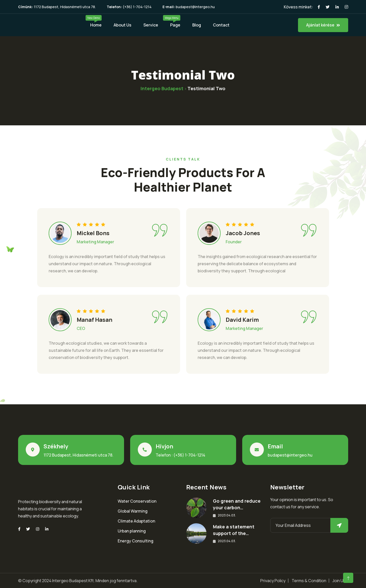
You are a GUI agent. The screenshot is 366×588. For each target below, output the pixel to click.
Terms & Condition (309, 581)
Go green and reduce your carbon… (237, 504)
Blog (197, 25)
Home (96, 25)
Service (151, 25)
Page (175, 25)
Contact (221, 25)
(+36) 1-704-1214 (137, 7)
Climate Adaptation (136, 521)
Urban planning (132, 531)
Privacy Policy (273, 581)
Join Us (339, 581)
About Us (123, 25)
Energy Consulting (135, 541)
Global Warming (133, 511)
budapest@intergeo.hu (195, 7)
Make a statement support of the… (234, 530)
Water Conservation (137, 501)
